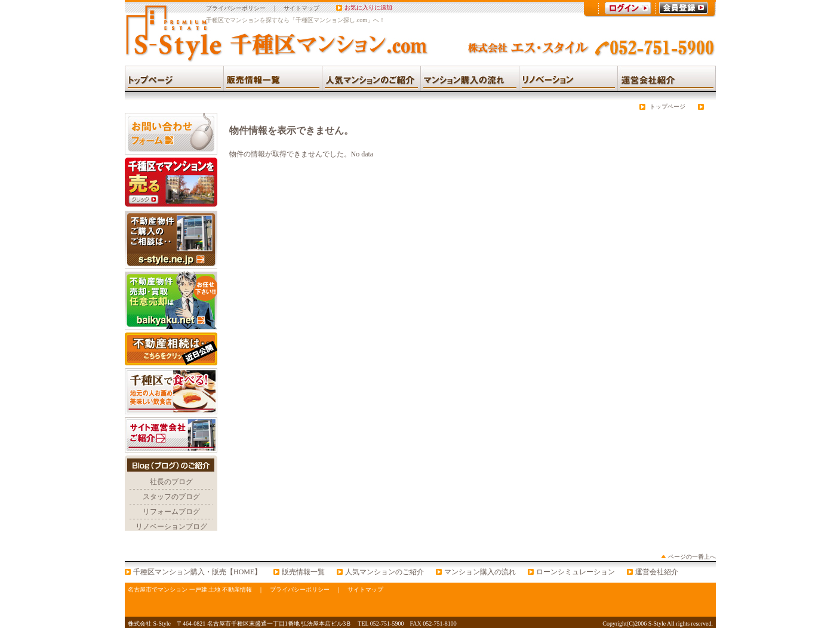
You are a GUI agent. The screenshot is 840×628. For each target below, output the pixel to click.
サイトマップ (301, 8)
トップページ (667, 107)
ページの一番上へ (692, 557)
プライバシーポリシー (236, 8)
